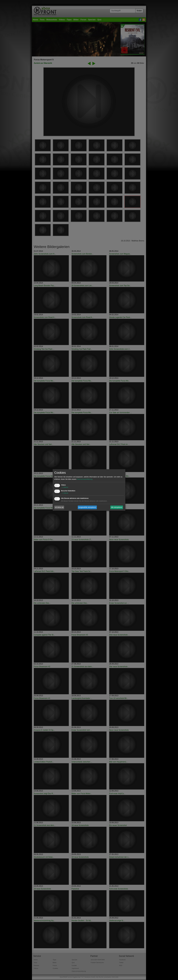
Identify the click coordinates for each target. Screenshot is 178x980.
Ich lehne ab (59, 507)
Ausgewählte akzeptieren (87, 507)
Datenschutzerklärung (84, 479)
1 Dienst (65, 487)
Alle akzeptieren (117, 507)
